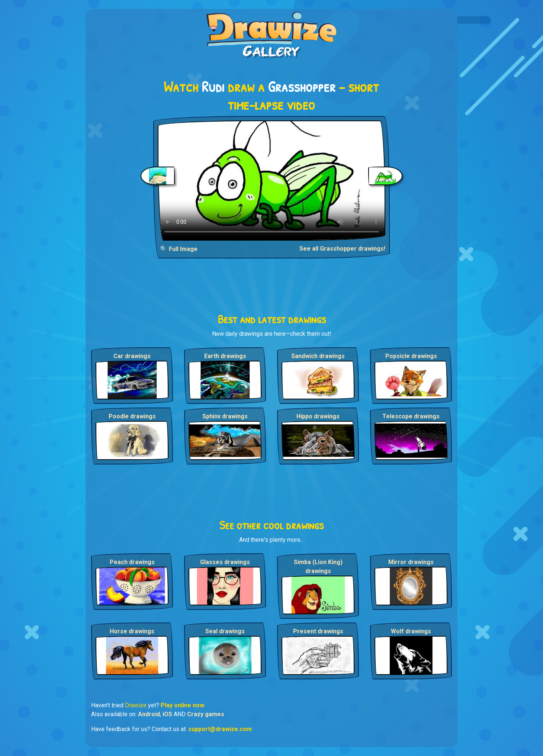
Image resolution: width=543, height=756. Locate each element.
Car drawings (132, 356)
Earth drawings (225, 356)
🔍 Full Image (179, 249)
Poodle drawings (132, 416)
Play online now (182, 705)
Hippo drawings (318, 416)
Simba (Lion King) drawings (318, 567)
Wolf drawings (411, 631)
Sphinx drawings (225, 416)
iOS (167, 714)
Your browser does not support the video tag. (272, 181)
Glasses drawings (225, 562)
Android (149, 714)
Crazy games (206, 714)
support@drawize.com (220, 729)
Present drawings (318, 631)
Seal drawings (225, 631)
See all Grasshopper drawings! (342, 249)
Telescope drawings (411, 416)
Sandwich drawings (318, 356)
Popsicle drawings (411, 356)
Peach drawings (132, 562)
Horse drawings (132, 631)
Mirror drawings (411, 562)
